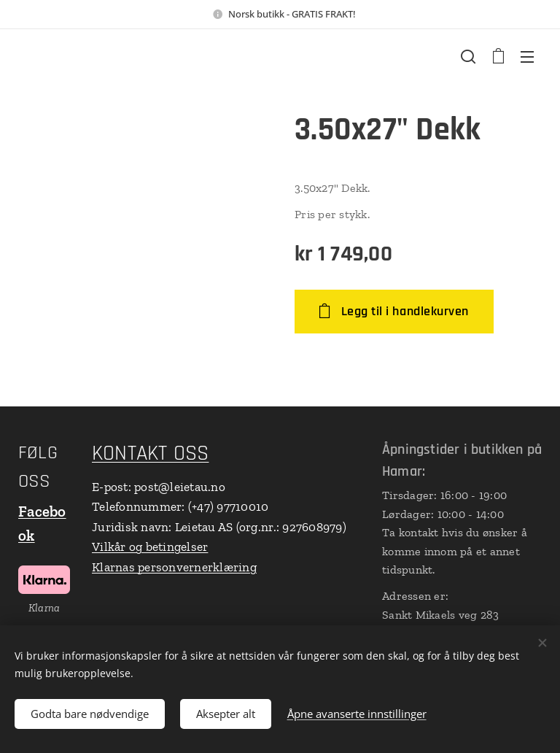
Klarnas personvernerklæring (174, 567)
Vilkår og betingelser (150, 547)
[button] (468, 56)
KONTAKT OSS (150, 453)
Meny (527, 57)
